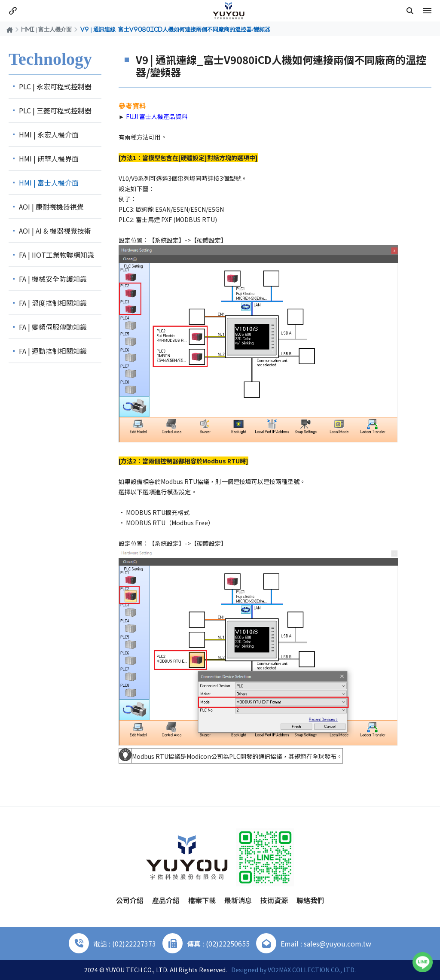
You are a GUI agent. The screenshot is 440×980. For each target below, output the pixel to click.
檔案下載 (202, 900)
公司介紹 (130, 900)
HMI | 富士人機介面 (47, 29)
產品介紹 (166, 900)
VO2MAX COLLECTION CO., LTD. (312, 970)
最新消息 (238, 900)
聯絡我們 (310, 900)
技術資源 (274, 900)
